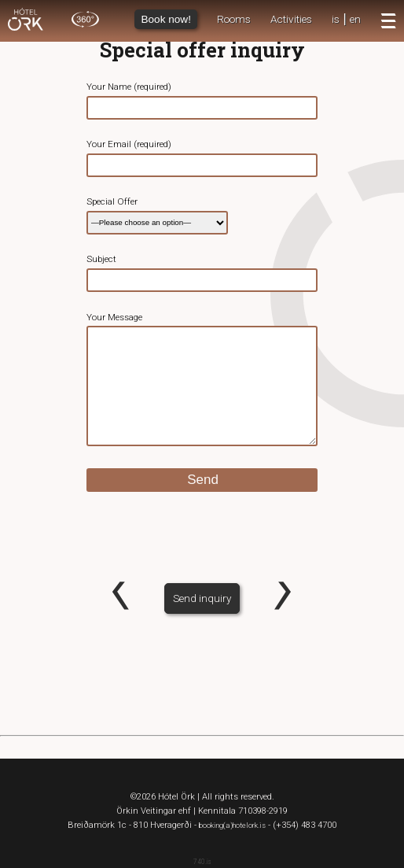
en (355, 19)
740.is (202, 862)
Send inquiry (202, 598)
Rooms (234, 19)
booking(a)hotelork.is (232, 825)
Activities (291, 19)
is (336, 19)
